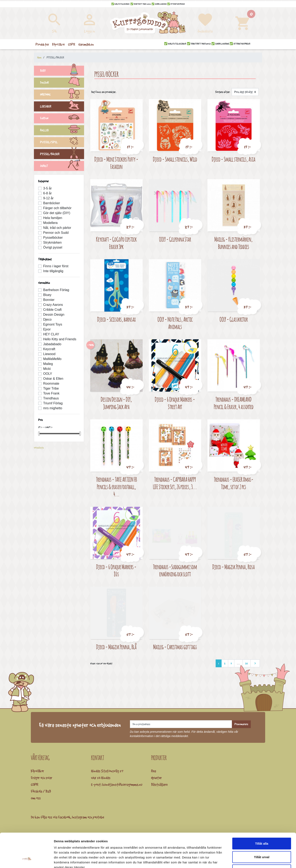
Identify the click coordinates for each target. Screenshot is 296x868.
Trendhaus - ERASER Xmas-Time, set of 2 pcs (234, 483)
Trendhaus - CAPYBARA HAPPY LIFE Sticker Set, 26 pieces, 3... (175, 483)
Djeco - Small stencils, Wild (175, 159)
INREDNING (62, 95)
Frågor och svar (42, 778)
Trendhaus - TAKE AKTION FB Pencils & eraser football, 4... (116, 487)
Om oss (36, 798)
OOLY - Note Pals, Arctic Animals (175, 323)
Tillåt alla (262, 814)
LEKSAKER (62, 107)
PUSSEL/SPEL (62, 143)
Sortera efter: (223, 92)
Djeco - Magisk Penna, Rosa (234, 567)
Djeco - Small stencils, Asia (234, 159)
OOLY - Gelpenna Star (175, 239)
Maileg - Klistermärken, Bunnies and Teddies (234, 243)
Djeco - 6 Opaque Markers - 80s (116, 570)
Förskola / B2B (41, 791)
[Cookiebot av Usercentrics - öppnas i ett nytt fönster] (27, 860)
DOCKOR (62, 83)
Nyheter (156, 778)
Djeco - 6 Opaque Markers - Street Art (175, 403)
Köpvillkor (37, 771)
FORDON (62, 119)
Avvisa (262, 841)
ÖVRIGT (62, 166)
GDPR (35, 784)
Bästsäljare (159, 784)
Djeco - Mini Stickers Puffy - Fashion (116, 163)
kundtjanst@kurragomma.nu (122, 784)
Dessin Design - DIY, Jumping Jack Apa (116, 403)
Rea (154, 771)
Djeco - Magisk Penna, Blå (116, 647)
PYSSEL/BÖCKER (62, 155)
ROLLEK (62, 131)
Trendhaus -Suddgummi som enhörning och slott (175, 570)
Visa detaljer (223, 860)
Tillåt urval (262, 828)
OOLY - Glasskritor (234, 319)
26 (247, 663)
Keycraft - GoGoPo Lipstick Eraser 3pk (116, 243)
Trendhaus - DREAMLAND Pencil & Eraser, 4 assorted (234, 403)
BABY (62, 71)
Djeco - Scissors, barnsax (116, 319)
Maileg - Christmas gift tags (175, 647)
